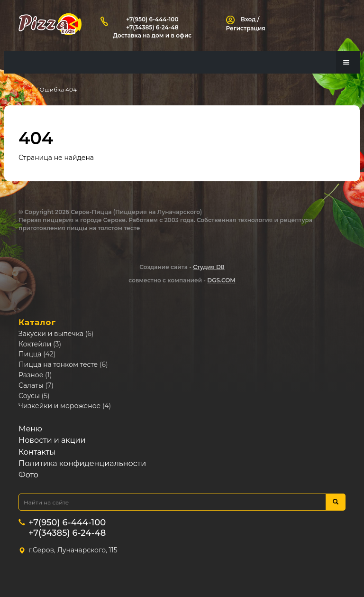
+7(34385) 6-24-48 (152, 27)
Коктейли (35, 344)
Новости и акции (52, 441)
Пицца (30, 354)
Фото (28, 475)
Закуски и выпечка (51, 334)
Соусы (29, 396)
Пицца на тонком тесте (58, 365)
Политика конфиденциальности (82, 464)
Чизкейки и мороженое (59, 406)
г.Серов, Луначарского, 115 (73, 550)
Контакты (37, 452)
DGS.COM (221, 281)
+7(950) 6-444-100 (152, 19)
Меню (30, 429)
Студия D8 (209, 267)
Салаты (31, 386)
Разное (31, 375)
